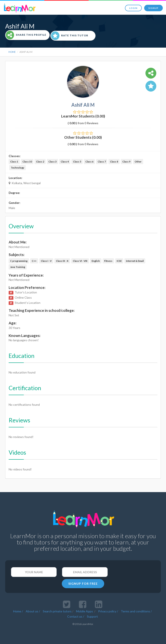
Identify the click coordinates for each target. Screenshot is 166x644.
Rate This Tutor (70, 36)
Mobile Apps (85, 611)
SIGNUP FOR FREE (83, 584)
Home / (18, 611)
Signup (153, 8)
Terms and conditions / (136, 611)
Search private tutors (57, 611)
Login (133, 8)
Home (12, 52)
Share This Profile (26, 35)
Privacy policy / (108, 611)
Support (92, 616)
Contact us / (76, 616)
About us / (33, 611)
